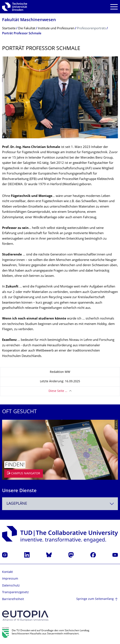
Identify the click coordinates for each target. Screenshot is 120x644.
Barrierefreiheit (13, 599)
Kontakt (7, 572)
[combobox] (60, 504)
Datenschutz (11, 586)
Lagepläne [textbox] (17, 504)
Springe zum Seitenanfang (95, 599)
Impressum (10, 579)
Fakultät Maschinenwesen (29, 20)
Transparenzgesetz (15, 592)
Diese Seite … (58, 391)
